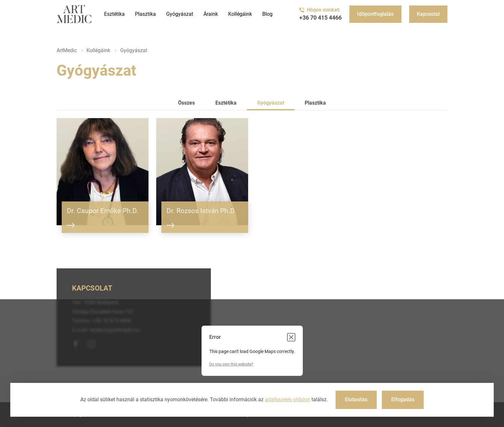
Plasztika (145, 14)
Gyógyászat (180, 14)
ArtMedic (67, 50)
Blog (267, 14)
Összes (186, 103)
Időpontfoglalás (375, 14)
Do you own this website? (231, 364)
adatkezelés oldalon (288, 399)
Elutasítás (356, 399)
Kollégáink (240, 14)
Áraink (211, 14)
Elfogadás (403, 399)
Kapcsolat (428, 14)
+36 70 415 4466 (320, 18)
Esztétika (114, 14)
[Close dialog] (291, 337)
